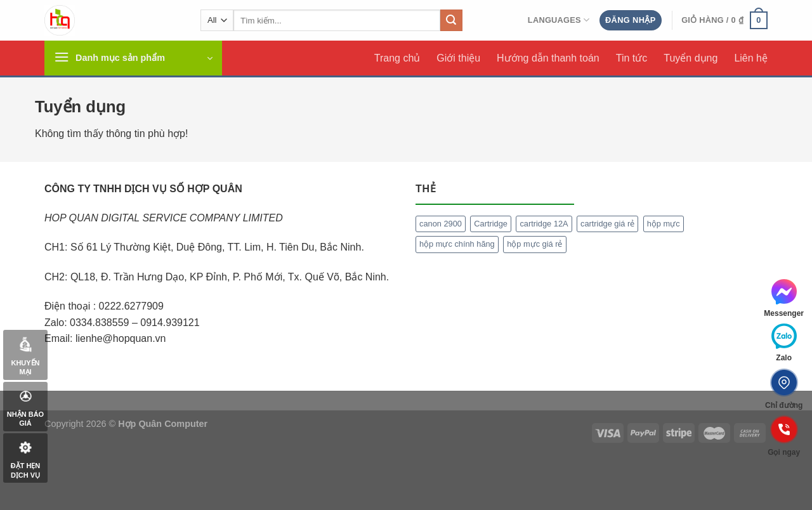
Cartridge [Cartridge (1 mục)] (491, 224)
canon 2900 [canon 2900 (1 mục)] (441, 224)
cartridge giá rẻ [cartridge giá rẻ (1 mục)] (607, 224)
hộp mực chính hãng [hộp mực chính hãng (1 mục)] (457, 244)
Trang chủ (397, 58)
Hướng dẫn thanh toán (548, 58)
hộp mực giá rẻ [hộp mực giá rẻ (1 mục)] (534, 244)
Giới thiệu (458, 58)
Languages (559, 20)
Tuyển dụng (691, 58)
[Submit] (451, 20)
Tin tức (632, 58)
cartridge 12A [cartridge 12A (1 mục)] (544, 224)
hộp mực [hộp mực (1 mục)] (664, 224)
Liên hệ (751, 58)
